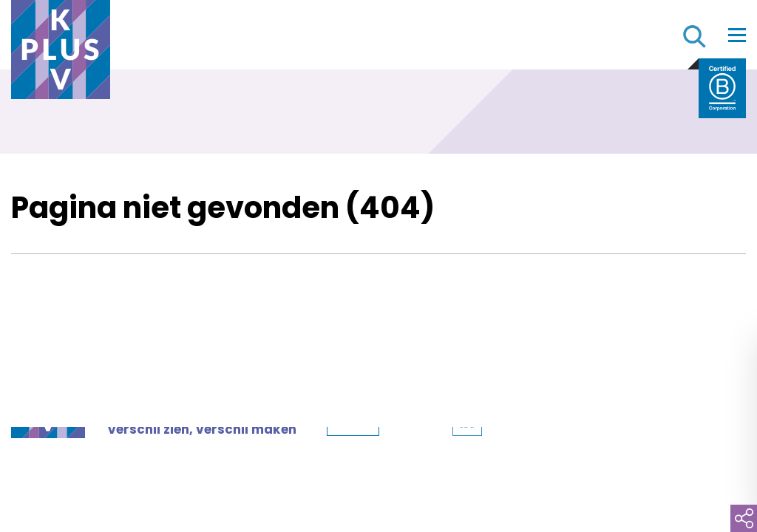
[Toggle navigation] (737, 35)
